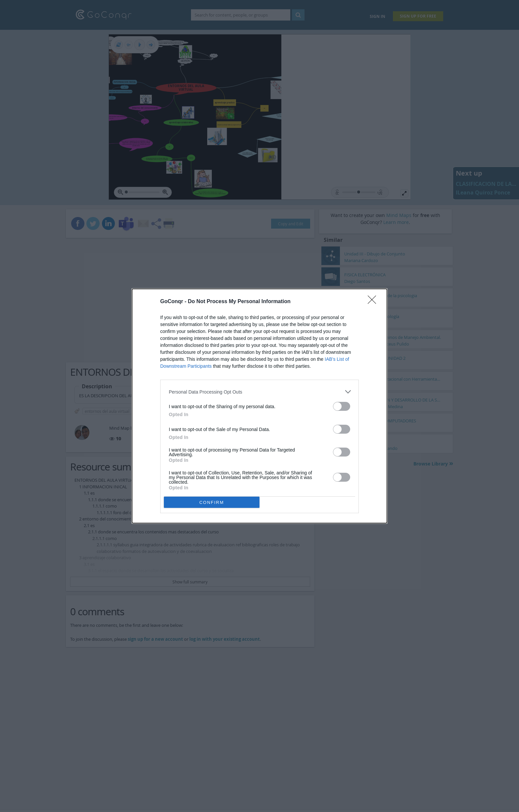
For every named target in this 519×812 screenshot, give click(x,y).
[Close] (374, 302)
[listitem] (259, 392)
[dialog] (259, 406)
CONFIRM (212, 502)
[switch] (342, 406)
